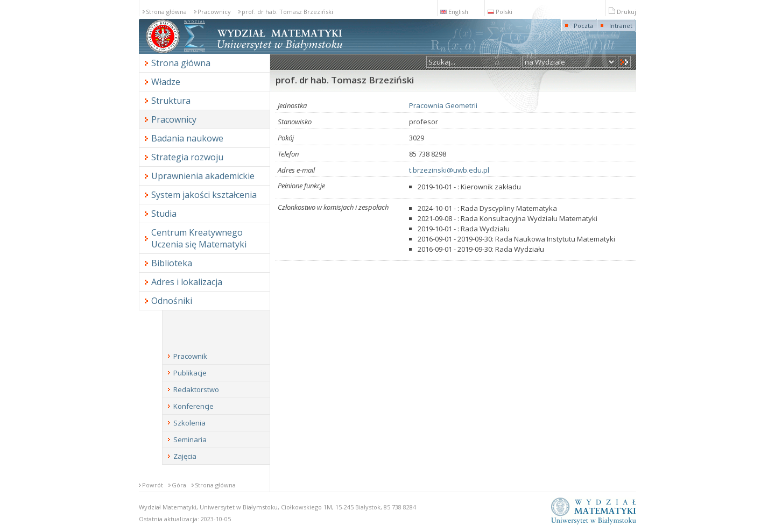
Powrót (153, 485)
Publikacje (190, 373)
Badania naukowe (187, 138)
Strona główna (166, 12)
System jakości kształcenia (204, 195)
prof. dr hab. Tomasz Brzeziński (287, 12)
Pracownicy (214, 12)
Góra (179, 485)
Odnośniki (172, 301)
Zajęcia (185, 456)
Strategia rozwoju (187, 157)
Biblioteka (172, 263)
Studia (164, 214)
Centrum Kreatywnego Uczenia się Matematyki (199, 238)
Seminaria (190, 439)
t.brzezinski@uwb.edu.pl (449, 170)
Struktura (171, 101)
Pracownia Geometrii (443, 105)
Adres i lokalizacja (187, 282)
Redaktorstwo (196, 389)
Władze (166, 82)
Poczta (583, 26)
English (454, 12)
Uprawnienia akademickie (203, 176)
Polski (500, 12)
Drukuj (622, 12)
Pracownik (190, 356)
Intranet (621, 26)
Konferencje (193, 406)
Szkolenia (189, 423)
